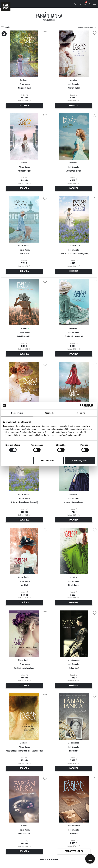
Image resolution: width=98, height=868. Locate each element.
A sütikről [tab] (81, 413)
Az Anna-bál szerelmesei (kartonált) (24, 502)
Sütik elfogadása (80, 460)
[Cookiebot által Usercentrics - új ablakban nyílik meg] (84, 406)
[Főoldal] (6, 7)
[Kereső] (76, 4)
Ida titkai (24, 585)
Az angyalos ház (74, 88)
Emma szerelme (24, 834)
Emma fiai (74, 834)
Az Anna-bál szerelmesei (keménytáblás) (74, 254)
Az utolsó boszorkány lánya (24, 668)
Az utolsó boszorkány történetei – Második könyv (24, 751)
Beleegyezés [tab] (17, 413)
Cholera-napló (74, 668)
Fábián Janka (24, 84)
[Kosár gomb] (85, 4)
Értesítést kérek (74, 851)
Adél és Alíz (24, 254)
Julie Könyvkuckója (24, 336)
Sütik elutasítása (48, 460)
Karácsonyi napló (24, 171)
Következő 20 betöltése (49, 859)
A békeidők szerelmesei (74, 336)
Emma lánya (74, 751)
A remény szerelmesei (74, 171)
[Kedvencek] (80, 4)
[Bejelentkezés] (90, 4)
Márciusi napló (74, 585)
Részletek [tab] (49, 413)
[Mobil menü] (94, 4)
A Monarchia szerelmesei (74, 502)
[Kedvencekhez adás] (45, 33)
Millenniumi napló (24, 88)
